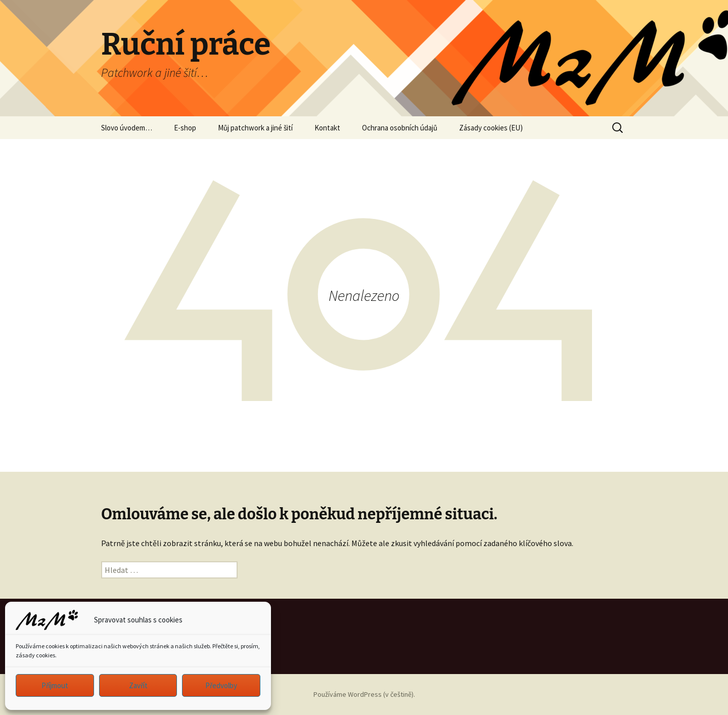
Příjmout (55, 685)
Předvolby (221, 685)
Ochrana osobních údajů (400, 128)
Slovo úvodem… (127, 128)
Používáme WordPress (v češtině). (364, 694)
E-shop (185, 128)
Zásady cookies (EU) (491, 128)
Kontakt (327, 128)
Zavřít (138, 685)
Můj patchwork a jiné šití (255, 128)
